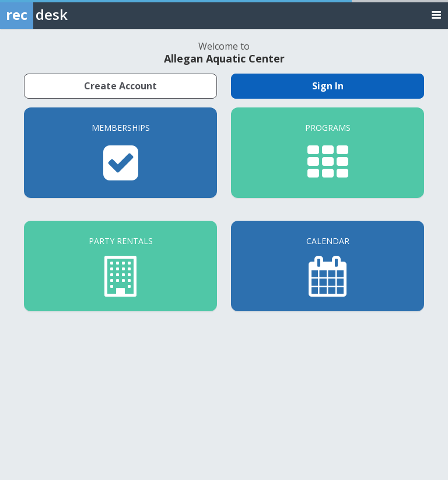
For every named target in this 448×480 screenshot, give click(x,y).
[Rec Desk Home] (64, 15)
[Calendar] (328, 266)
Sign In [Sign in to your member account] (328, 86)
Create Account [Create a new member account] (120, 86)
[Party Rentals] (120, 266)
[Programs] (328, 153)
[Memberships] (120, 153)
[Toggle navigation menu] (436, 14)
